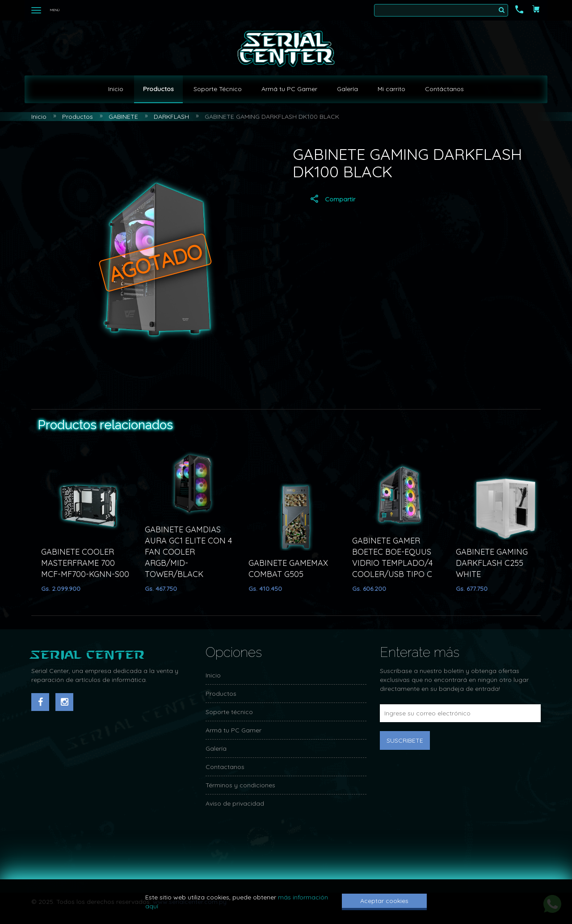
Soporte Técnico (218, 89)
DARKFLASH (171, 117)
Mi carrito (391, 89)
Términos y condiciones (240, 785)
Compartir (332, 199)
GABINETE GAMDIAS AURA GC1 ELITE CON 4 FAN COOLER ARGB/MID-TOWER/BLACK (192, 552)
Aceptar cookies (384, 901)
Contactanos (225, 767)
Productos (158, 89)
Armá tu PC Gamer (289, 89)
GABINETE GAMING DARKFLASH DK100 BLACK (272, 117)
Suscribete (405, 740)
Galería (347, 89)
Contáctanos (444, 89)
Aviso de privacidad (235, 803)
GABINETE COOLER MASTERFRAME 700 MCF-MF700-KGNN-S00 (89, 563)
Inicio (116, 89)
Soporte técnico (229, 712)
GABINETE (123, 117)
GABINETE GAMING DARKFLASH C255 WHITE (496, 563)
